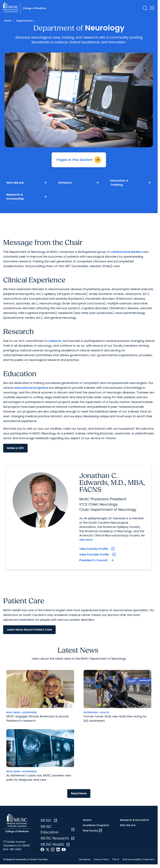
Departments (25, 21)
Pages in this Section (80, 160)
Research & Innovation (134, 820)
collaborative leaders (126, 252)
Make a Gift (15, 448)
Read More (79, 793)
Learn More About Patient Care (29, 630)
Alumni (87, 820)
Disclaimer (85, 859)
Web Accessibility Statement (138, 859)
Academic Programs (96, 825)
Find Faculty (93, 831)
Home (8, 21)
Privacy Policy (101, 859)
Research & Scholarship (27, 197)
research (55, 341)
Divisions (79, 183)
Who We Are (27, 183)
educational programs (31, 388)
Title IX (116, 859)
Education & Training (131, 183)
